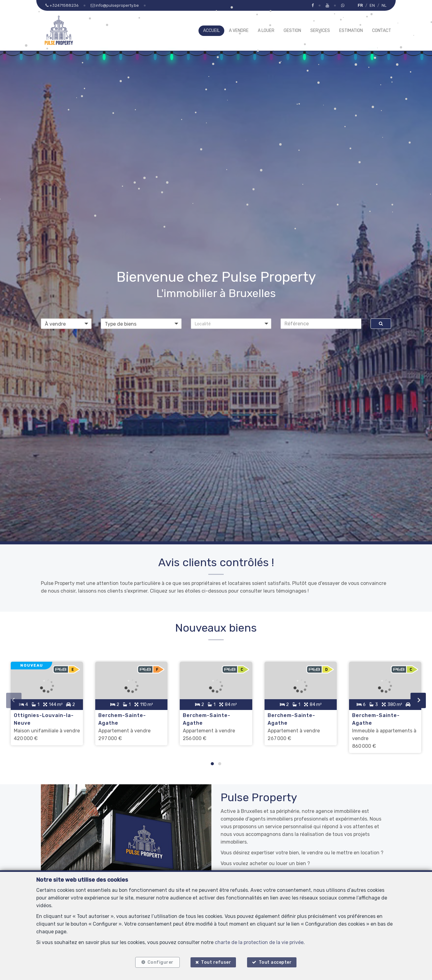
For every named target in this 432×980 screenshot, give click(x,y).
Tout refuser (216, 962)
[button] (231, 323)
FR (360, 5)
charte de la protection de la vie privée (259, 942)
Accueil (211, 31)
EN (372, 5)
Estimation (351, 31)
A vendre (239, 31)
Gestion (292, 31)
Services (320, 31)
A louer (266, 31)
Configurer (161, 962)
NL (384, 5)
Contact (382, 31)
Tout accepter (275, 962)
